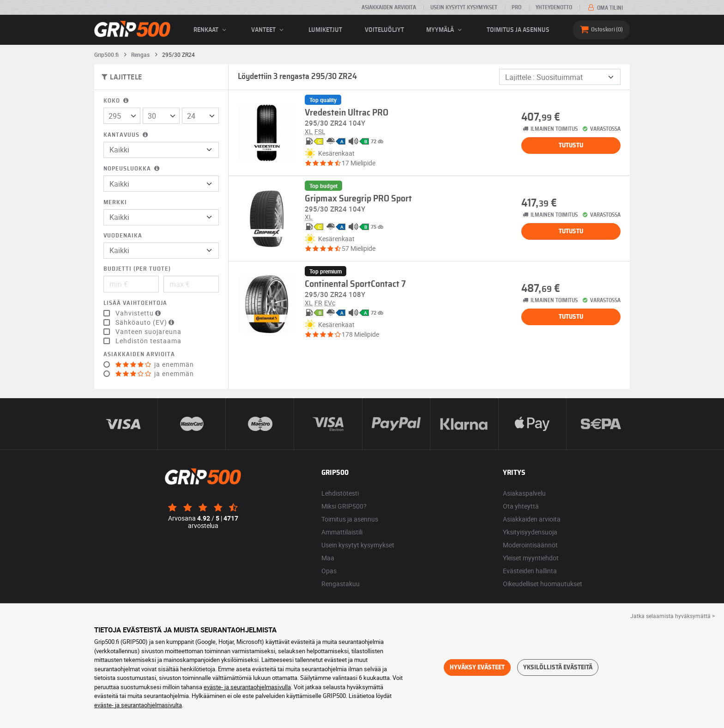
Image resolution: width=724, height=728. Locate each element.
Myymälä (445, 30)
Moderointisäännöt (530, 545)
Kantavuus (127, 135)
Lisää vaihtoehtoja (135, 303)
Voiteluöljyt (384, 30)
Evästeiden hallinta (530, 571)
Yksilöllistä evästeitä (558, 667)
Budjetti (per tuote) (137, 269)
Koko (117, 101)
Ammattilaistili (342, 532)
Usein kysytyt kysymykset (464, 7)
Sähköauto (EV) (146, 322)
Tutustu (571, 146)
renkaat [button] (211, 30)
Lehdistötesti (340, 493)
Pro (516, 7)
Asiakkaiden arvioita (389, 7)
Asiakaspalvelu (524, 493)
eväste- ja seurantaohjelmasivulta (138, 705)
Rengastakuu (341, 584)
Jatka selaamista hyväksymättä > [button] (673, 616)
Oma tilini (605, 8)
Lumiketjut (325, 30)
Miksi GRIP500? (344, 506)
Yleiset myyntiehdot (531, 558)
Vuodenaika (123, 236)
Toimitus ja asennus (518, 30)
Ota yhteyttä (521, 506)
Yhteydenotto (554, 7)
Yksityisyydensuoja (530, 532)
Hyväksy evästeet (477, 667)
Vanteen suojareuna (148, 332)
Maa (328, 558)
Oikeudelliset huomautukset (543, 584)
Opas (329, 571)
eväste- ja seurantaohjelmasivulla (247, 687)
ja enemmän (155, 364)
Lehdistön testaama (148, 341)
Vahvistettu (139, 313)
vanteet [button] (269, 30)
